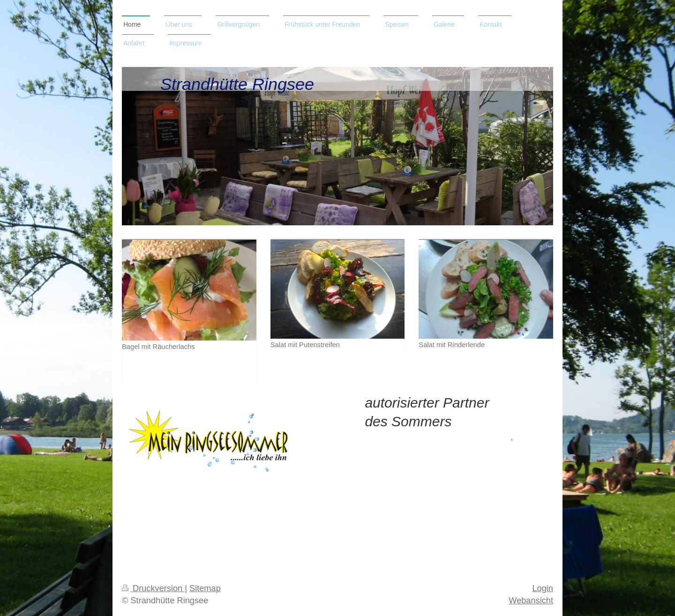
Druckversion (153, 588)
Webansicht (531, 601)
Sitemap (205, 588)
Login (543, 588)
